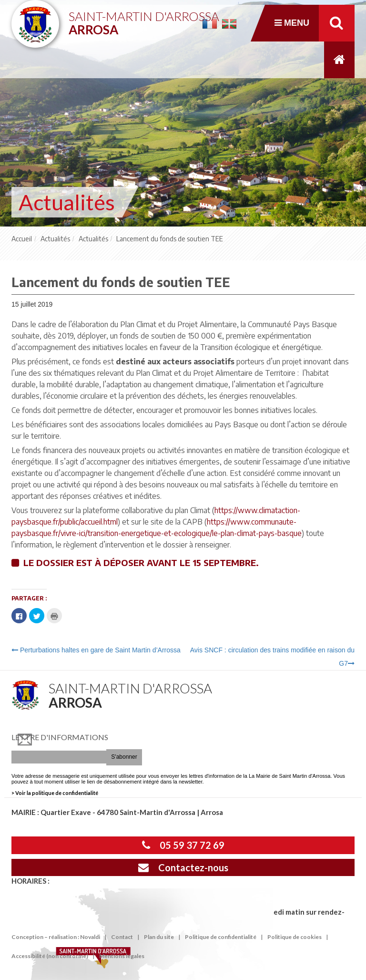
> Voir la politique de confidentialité (55, 793)
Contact (122, 937)
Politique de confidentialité (221, 937)
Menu (292, 23)
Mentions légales (122, 956)
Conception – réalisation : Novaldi (56, 937)
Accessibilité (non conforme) (50, 956)
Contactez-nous (183, 867)
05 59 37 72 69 (183, 845)
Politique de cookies (295, 937)
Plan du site (159, 937)
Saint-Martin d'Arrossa (144, 19)
